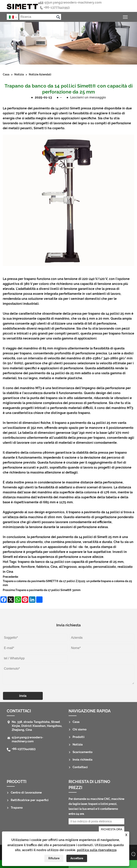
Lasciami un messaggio (88, 97)
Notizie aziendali (40, 74)
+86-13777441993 (57, 7)
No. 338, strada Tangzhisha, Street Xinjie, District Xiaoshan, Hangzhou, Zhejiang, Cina (37, 726)
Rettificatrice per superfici (30, 800)
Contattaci (19, 711)
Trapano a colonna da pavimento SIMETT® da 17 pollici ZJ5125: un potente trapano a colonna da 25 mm (67, 583)
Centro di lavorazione (26, 793)
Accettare (77, 858)
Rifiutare (54, 858)
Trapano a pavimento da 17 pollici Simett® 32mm (48, 590)
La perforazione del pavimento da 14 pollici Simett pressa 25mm (52, 108)
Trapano (17, 808)
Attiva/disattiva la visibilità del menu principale (126, 16)
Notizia (19, 74)
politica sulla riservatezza (97, 850)
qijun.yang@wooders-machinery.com (73, 2)
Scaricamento (83, 752)
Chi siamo (80, 729)
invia (23, 696)
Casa (6, 74)
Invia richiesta (83, 760)
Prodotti (79, 737)
